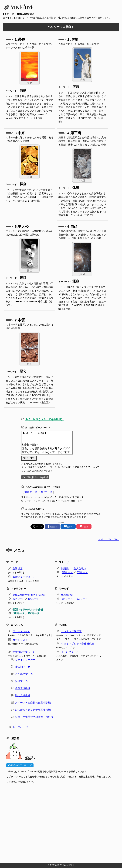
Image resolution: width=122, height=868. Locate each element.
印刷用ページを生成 (37, 477)
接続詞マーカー (24, 667)
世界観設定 (67, 595)
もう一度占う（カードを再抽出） (44, 419)
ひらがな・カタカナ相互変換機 (33, 710)
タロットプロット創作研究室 (78, 644)
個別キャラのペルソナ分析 (28, 610)
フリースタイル (21, 631)
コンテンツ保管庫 (71, 631)
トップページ (20, 727)
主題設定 (18, 569)
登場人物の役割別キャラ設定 (29, 595)
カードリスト (20, 640)
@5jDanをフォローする (20, 765)
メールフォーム (70, 652)
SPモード (47, 492)
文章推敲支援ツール (24, 652)
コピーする (29, 458)
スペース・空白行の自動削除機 (33, 703)
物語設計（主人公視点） (75, 569)
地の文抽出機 (23, 695)
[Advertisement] (63, 822)
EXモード (82, 572)
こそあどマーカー (25, 674)
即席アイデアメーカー (25, 577)
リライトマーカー (25, 660)
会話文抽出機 (23, 688)
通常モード (31, 492)
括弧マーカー (23, 681)
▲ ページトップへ (108, 539)
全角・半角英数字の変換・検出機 (34, 717)
